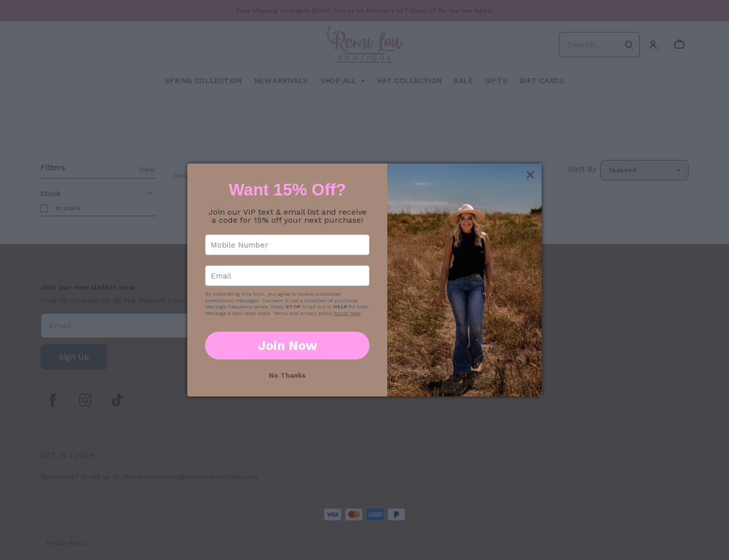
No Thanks (287, 375)
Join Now (288, 346)
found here (347, 313)
